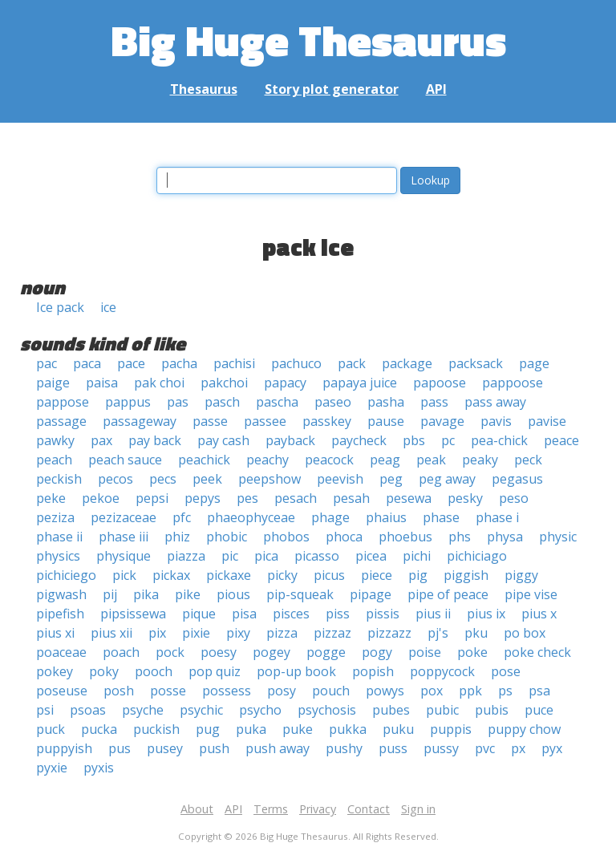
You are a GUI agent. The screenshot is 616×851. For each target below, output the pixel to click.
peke (51, 498)
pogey (272, 652)
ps (505, 691)
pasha (386, 402)
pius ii (433, 614)
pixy (238, 633)
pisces (291, 614)
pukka (348, 729)
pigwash (61, 594)
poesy (219, 652)
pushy (344, 748)
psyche (143, 710)
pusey (165, 748)
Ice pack (60, 307)
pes (247, 498)
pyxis (99, 768)
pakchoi (224, 383)
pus (120, 748)
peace (561, 440)
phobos (286, 537)
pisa (244, 614)
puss (393, 748)
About (197, 809)
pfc (182, 517)
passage (61, 421)
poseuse (62, 691)
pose (506, 671)
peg (391, 479)
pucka (99, 729)
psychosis (327, 710)
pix (157, 633)
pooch (154, 671)
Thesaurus (204, 89)
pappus (128, 402)
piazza (186, 556)
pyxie (52, 768)
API (436, 89)
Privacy (318, 809)
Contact (369, 809)
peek (207, 479)
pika (146, 594)
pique (199, 614)
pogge (326, 652)
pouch (331, 691)
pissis (383, 614)
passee (265, 421)
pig (418, 575)
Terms (271, 809)
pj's (438, 633)
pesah (351, 498)
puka (251, 729)
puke (298, 729)
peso (514, 498)
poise (425, 652)
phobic (227, 537)
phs (460, 537)
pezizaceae (124, 517)
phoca (344, 537)
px (518, 748)
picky (282, 575)
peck (528, 460)
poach (121, 652)
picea (371, 556)
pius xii (111, 633)
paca (87, 363)
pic (230, 556)
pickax (171, 575)
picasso (317, 556)
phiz (177, 537)
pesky (465, 498)
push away (278, 748)
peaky (480, 460)
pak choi (159, 383)
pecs (163, 479)
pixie (196, 633)
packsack (476, 363)
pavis (496, 421)
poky (104, 671)
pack (352, 363)
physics (58, 556)
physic (558, 537)
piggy (521, 575)
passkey (327, 421)
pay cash (223, 440)
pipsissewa (133, 614)
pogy (377, 652)
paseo (333, 402)
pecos (115, 479)
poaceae (61, 652)
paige (53, 383)
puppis (451, 729)
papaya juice (360, 383)
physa (505, 537)
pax (101, 440)
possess (227, 691)
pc (448, 440)
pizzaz (332, 633)
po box (525, 633)
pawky (55, 440)
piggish (466, 575)
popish (373, 671)
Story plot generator (332, 89)
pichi (417, 556)
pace (131, 363)
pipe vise (531, 594)
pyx (552, 748)
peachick (204, 460)
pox (432, 691)
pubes (391, 710)
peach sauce (125, 460)
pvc (485, 748)
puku (398, 729)
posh (119, 691)
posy (282, 691)
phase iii (124, 537)
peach (54, 460)
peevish (340, 479)
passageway (140, 421)
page (534, 363)
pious (233, 594)
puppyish (64, 748)
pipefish (60, 614)
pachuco (296, 363)
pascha (277, 402)
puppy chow (524, 729)
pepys (203, 498)
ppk (470, 691)
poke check (537, 652)
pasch (222, 402)
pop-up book (296, 671)
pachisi (234, 363)
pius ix (486, 614)
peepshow (269, 479)
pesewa (409, 498)
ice (108, 307)
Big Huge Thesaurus (308, 40)
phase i (497, 517)
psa (539, 691)
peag (385, 460)
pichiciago (477, 556)
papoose (440, 383)
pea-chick (499, 440)
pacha (179, 363)
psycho (260, 710)
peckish (59, 479)
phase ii (59, 537)
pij (110, 594)
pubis (492, 710)
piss (338, 614)
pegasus (517, 479)
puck (51, 729)
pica (266, 556)
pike (188, 594)
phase (441, 517)
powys (385, 691)
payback (290, 440)
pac (47, 363)
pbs (414, 440)
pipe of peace (448, 594)
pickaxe (229, 575)
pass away (495, 402)
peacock (329, 460)
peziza (55, 517)
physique (124, 556)
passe (210, 421)
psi (45, 710)
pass (434, 402)
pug (208, 729)
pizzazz (389, 633)
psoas (88, 710)
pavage (442, 421)
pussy (441, 748)
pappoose (513, 383)
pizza (282, 633)
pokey (55, 671)
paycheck (359, 440)
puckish (156, 729)
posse (168, 691)
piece (377, 575)
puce (539, 710)
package (407, 363)
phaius (386, 517)
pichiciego (66, 575)
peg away (447, 479)
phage (330, 517)
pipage (371, 594)
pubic (442, 710)
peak (431, 460)
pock (170, 652)
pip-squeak (300, 594)
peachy (267, 460)
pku (476, 633)
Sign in (418, 809)
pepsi (152, 498)
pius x (539, 614)
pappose (63, 402)
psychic (201, 710)
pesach (296, 498)
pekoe (101, 498)
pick (124, 575)
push (214, 748)
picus (329, 575)
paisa (102, 383)
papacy (285, 383)
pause (386, 421)
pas (178, 402)
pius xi (55, 633)
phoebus (405, 537)
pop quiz (215, 671)
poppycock (442, 671)
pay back (155, 440)
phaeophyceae (251, 517)
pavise (547, 421)
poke (472, 652)
